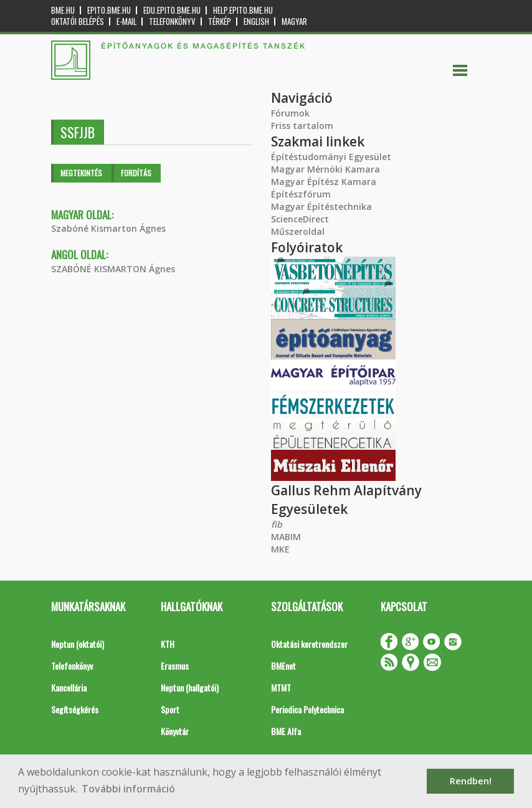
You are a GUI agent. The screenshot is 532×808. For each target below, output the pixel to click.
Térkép (220, 21)
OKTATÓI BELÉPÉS (78, 21)
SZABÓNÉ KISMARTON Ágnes (113, 269)
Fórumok (290, 113)
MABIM (286, 537)
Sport (170, 709)
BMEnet (283, 666)
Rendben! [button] (471, 781)
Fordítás (136, 173)
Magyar (294, 21)
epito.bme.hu (109, 10)
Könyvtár (175, 731)
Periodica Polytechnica (307, 709)
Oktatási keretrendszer (309, 644)
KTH (168, 644)
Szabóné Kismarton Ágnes (108, 228)
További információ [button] (128, 789)
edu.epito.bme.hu (172, 10)
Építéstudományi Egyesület (331, 157)
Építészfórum (301, 194)
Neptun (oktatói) (78, 644)
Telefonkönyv (172, 21)
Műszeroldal (298, 231)
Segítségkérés (75, 709)
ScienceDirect (300, 219)
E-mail (126, 21)
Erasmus (175, 666)
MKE (280, 549)
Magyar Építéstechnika (321, 207)
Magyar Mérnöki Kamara (325, 169)
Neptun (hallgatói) (190, 687)
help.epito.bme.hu (243, 10)
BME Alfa (286, 731)
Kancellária (69, 687)
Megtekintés (81, 173)
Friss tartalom (302, 126)
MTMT (281, 687)
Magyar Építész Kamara (324, 182)
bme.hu (63, 10)
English (256, 21)
